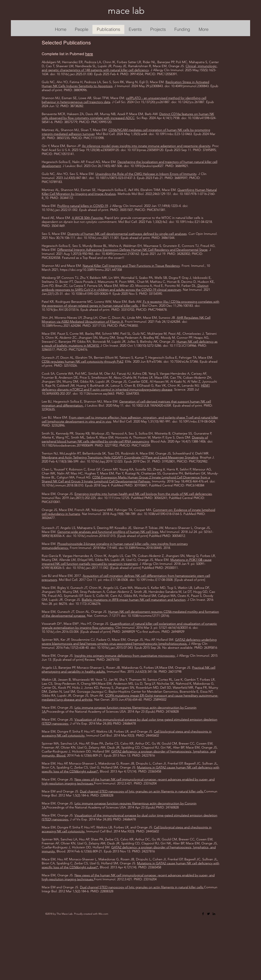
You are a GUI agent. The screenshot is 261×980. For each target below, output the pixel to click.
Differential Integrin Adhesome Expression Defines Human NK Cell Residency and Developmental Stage (132, 250)
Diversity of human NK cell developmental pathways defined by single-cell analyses (127, 234)
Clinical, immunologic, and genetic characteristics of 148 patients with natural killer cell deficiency (130, 68)
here (89, 54)
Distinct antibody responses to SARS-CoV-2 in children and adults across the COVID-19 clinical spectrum (125, 288)
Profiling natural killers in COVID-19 (83, 206)
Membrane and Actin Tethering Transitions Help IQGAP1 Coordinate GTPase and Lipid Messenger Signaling (120, 457)
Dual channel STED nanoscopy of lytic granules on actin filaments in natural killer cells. (142, 791)
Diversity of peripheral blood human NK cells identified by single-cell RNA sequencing (125, 439)
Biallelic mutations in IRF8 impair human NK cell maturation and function (134, 600)
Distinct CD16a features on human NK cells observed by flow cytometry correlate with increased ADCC (128, 116)
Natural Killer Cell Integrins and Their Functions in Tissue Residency (131, 266)
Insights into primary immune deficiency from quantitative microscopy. (125, 656)
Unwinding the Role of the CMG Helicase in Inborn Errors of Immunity (146, 174)
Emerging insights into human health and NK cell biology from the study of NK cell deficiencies (143, 494)
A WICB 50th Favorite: (88, 218)
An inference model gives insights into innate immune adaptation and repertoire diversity (146, 146)
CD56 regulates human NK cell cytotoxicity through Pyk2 (82, 362)
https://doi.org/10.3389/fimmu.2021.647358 (91, 270)
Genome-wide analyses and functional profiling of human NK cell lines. (108, 532)
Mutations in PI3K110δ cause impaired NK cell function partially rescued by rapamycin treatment (127, 562)
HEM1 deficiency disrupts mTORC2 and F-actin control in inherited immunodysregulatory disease (126, 388)
